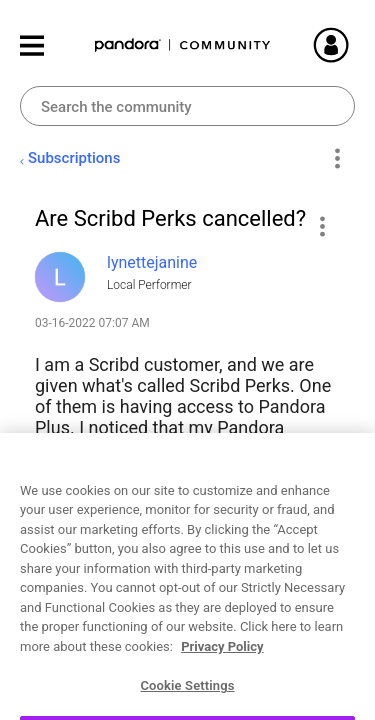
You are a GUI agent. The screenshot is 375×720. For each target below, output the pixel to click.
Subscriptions (74, 158)
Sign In (355, 45)
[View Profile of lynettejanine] (152, 262)
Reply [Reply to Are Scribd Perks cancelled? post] (221, 676)
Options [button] (336, 159)
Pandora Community (183, 45)
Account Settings (185, 558)
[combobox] (187, 106)
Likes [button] (69, 674)
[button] (321, 226)
